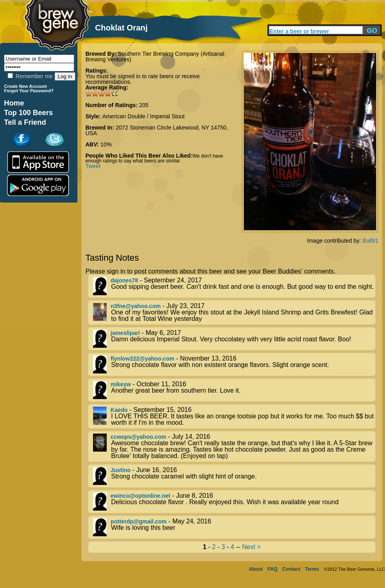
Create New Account (25, 86)
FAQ (273, 569)
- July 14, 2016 (234, 446)
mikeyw (121, 384)
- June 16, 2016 (234, 476)
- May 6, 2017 (234, 339)
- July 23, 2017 (234, 312)
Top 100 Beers (28, 113)
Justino (121, 470)
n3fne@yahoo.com (136, 306)
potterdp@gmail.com (139, 521)
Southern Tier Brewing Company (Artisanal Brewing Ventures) (155, 57)
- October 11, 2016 (234, 390)
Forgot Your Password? (29, 91)
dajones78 (124, 280)
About (256, 569)
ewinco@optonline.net (141, 496)
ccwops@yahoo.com (139, 437)
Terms (312, 569)
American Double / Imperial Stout (143, 116)
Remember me (30, 76)
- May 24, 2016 (234, 527)
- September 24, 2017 (234, 286)
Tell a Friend (25, 122)
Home (14, 103)
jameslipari (125, 333)
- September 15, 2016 (234, 416)
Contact (291, 569)
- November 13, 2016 (234, 364)
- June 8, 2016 (234, 502)
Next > (252, 547)
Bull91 (370, 241)
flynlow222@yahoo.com (143, 359)
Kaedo (119, 410)
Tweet (93, 166)
